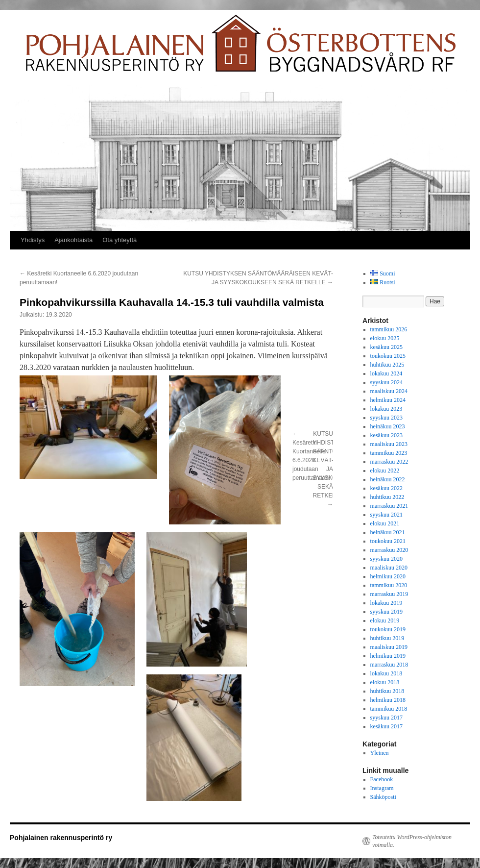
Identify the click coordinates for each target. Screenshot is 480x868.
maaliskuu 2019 (389, 647)
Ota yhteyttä (120, 240)
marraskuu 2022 (389, 462)
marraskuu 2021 (389, 506)
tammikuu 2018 (389, 709)
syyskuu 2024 (386, 382)
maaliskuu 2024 (389, 391)
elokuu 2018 (385, 682)
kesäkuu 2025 (386, 347)
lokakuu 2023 (386, 409)
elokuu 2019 (385, 620)
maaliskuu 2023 (389, 444)
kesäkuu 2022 (386, 488)
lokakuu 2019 (386, 603)
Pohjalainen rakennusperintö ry (61, 838)
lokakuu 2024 (386, 373)
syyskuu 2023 (386, 418)
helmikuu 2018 (388, 700)
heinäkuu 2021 (388, 532)
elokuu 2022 (385, 471)
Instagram (382, 788)
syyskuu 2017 (386, 718)
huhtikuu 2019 (387, 638)
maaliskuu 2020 (389, 568)
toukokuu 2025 (388, 356)
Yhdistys (33, 240)
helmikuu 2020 (388, 576)
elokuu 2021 (385, 523)
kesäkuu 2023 (386, 435)
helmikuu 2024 (388, 400)
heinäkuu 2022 (388, 479)
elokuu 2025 (385, 338)
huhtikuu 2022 (387, 497)
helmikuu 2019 (388, 656)
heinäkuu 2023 (388, 426)
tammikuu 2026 (389, 329)
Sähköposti (383, 797)
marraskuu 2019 (389, 594)
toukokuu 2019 (388, 629)
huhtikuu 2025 (387, 365)
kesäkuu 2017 (386, 726)
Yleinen (380, 753)
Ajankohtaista (73, 240)
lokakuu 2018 (386, 673)
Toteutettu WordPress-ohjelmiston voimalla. (412, 841)
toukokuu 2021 (388, 541)
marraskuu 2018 (389, 665)
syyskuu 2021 (386, 515)
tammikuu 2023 (389, 453)
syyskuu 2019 (386, 612)
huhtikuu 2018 (387, 691)
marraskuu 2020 (389, 550)
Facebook (382, 779)
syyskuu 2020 (386, 559)
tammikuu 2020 (389, 585)
